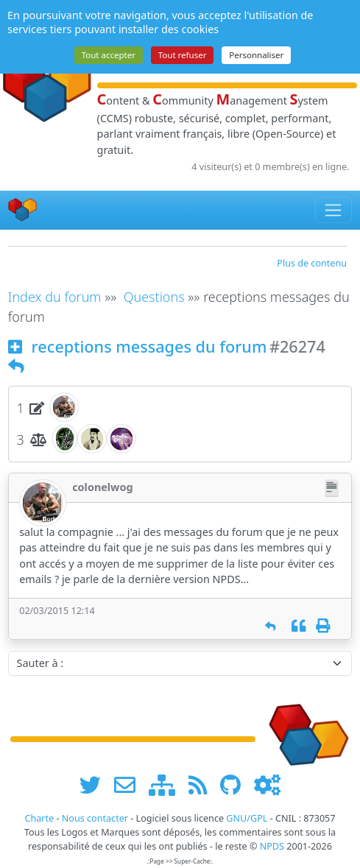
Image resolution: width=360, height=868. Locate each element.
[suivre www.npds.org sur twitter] (95, 784)
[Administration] (267, 784)
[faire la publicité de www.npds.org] (130, 784)
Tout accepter (109, 55)
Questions (154, 297)
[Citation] (299, 626)
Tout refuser (183, 55)
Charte (39, 818)
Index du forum (55, 297)
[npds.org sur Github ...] (236, 784)
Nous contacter (95, 818)
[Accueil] (23, 210)
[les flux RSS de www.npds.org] (203, 784)
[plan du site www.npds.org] (167, 784)
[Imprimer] (323, 626)
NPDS (272, 846)
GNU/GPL (247, 818)
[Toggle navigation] (334, 210)
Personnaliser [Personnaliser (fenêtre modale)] (256, 55)
